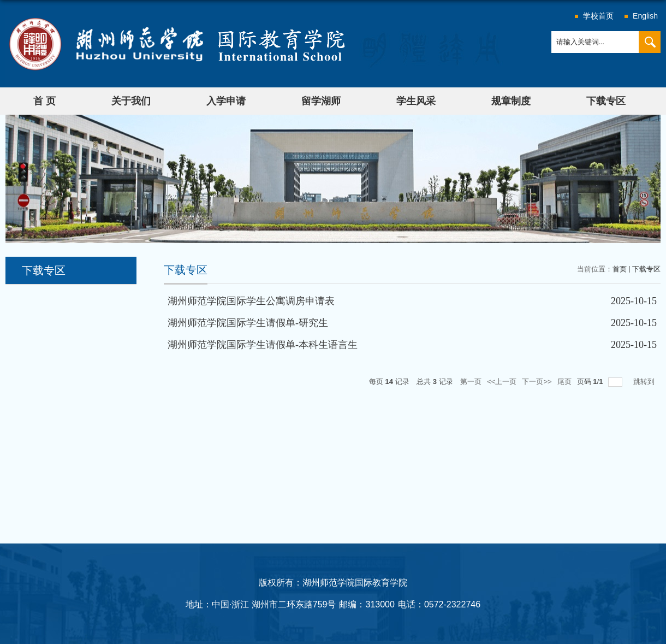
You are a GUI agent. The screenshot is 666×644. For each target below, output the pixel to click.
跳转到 (645, 382)
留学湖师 (321, 101)
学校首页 (598, 16)
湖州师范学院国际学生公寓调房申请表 (251, 301)
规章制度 (511, 101)
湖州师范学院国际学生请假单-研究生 (248, 323)
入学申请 (226, 101)
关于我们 (131, 101)
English (645, 16)
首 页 (44, 101)
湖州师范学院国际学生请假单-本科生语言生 (263, 345)
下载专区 (606, 101)
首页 (620, 269)
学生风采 (416, 101)
